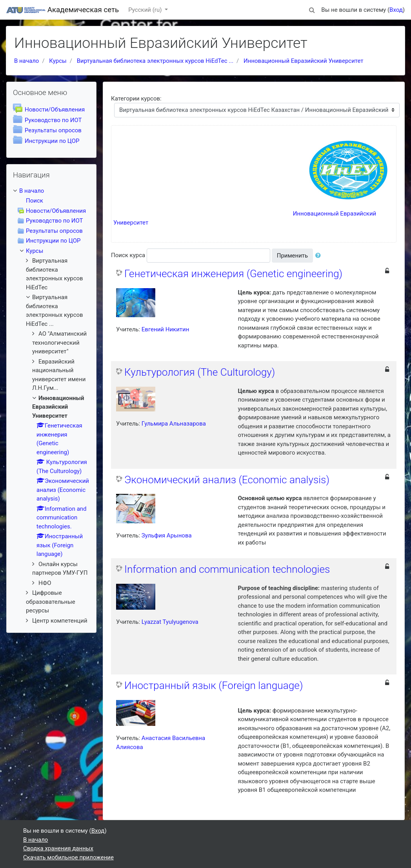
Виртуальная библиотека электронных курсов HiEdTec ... (155, 61)
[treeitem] (51, 191)
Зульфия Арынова (167, 535)
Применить (293, 256)
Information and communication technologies (227, 569)
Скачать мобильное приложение (68, 857)
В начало (26, 61)
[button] (312, 9)
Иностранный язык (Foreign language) (214, 685)
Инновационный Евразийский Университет (304, 61)
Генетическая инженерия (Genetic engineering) (233, 274)
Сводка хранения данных (58, 848)
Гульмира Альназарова (174, 424)
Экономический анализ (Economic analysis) (227, 480)
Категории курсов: (136, 99)
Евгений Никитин (165, 329)
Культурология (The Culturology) (200, 372)
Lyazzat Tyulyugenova (170, 622)
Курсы (58, 61)
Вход (396, 10)
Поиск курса (128, 255)
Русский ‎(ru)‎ (146, 10)
